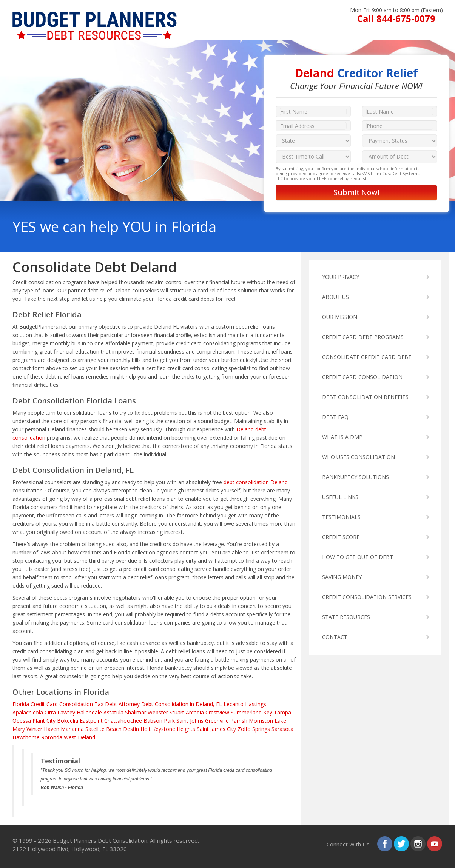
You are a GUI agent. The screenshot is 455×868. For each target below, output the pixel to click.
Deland (86, 737)
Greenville (217, 721)
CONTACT (335, 637)
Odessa (22, 721)
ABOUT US (335, 297)
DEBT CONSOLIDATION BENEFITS (365, 397)
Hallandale (89, 712)
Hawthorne (26, 737)
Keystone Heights (174, 729)
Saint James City (216, 729)
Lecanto (234, 704)
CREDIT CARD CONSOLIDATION (362, 377)
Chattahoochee (123, 721)
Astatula (113, 712)
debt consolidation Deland (256, 482)
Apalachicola (28, 712)
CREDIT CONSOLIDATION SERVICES (367, 597)
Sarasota (282, 729)
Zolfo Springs (254, 729)
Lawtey (66, 712)
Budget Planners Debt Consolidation (100, 840)
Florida (21, 704)
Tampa (282, 712)
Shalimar (136, 712)
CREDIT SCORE (341, 537)
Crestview (217, 712)
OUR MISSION (340, 317)
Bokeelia (68, 721)
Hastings (256, 704)
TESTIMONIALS (341, 517)
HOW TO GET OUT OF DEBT (358, 557)
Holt (146, 729)
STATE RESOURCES (346, 617)
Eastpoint (91, 721)
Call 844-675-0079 (396, 18)
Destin (131, 729)
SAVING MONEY (342, 577)
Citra (50, 712)
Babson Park (159, 721)
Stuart (177, 712)
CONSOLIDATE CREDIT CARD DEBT (367, 357)
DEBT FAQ (335, 417)
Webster (158, 712)
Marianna (72, 729)
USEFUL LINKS (340, 497)
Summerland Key (251, 712)
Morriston (261, 721)
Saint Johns (190, 721)
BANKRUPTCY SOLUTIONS (356, 477)
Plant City (44, 721)
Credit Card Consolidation (62, 704)
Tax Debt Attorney (117, 704)
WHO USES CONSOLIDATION (359, 457)
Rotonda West (59, 737)
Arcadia (195, 712)
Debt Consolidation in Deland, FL (182, 704)
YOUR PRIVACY (341, 277)
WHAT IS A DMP (342, 437)
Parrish (239, 721)
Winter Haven (43, 729)
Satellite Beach (103, 729)
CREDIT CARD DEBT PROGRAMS (363, 337)
